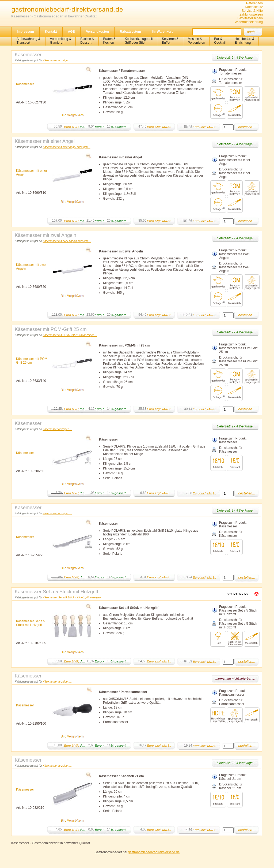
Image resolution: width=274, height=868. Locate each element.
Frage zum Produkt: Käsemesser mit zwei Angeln (234, 254)
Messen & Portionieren (197, 41)
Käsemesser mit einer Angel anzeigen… (67, 147)
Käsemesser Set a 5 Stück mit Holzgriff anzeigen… (73, 597)
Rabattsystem (130, 32)
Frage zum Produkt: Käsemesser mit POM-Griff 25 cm (238, 348)
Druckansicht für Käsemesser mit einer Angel (235, 173)
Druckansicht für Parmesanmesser (232, 702)
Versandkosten (97, 32)
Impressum (25, 32)
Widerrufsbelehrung (249, 22)
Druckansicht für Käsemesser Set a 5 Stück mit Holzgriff (238, 624)
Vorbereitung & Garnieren (61, 41)
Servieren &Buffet (170, 41)
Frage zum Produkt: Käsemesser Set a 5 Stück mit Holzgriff (238, 610)
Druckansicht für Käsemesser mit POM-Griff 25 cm (238, 361)
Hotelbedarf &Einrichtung (244, 41)
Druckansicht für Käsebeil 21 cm (231, 786)
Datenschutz (254, 7)
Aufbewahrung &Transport (28, 41)
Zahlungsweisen (251, 14)
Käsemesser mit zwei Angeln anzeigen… (67, 241)
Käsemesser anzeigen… (57, 60)
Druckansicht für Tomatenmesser (231, 81)
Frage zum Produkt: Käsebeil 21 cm (233, 777)
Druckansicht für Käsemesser (231, 450)
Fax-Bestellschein (250, 18)
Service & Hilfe (252, 11)
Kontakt (51, 32)
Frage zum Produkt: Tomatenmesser (233, 72)
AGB (72, 32)
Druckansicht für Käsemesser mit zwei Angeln (234, 267)
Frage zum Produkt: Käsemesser (233, 440)
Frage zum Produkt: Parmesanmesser (233, 693)
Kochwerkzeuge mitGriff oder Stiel (139, 41)
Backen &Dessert (87, 41)
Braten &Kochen (110, 41)
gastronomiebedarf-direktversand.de (154, 852)
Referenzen (254, 3)
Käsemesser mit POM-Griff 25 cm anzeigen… (70, 335)
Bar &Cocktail (220, 41)
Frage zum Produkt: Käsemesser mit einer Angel (235, 160)
